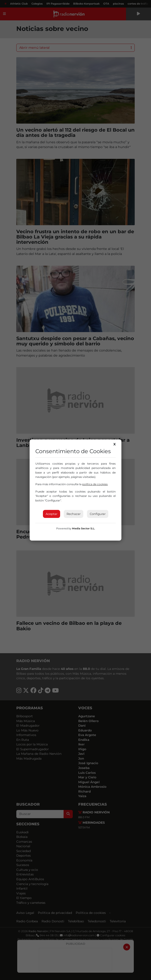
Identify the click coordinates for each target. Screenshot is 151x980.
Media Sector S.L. (84, 528)
